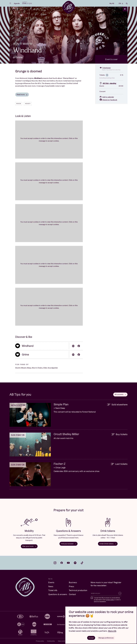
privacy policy (110, 600)
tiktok (82, 563)
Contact (72, 594)
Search (127, 4)
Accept (91, 638)
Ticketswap (105, 68)
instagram (55, 563)
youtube (68, 563)
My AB (112, 3)
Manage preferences (106, 638)
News (51, 586)
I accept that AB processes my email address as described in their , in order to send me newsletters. (107, 600)
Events (51, 582)
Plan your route (29, 546)
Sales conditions (63, 641)
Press (71, 586)
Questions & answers (58, 594)
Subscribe (120, 593)
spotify (75, 563)
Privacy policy (40, 641)
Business (73, 582)
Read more (22, 94)
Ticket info (53, 590)
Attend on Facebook (108, 100)
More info (112, 631)
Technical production (78, 590)
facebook (62, 563)
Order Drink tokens (108, 544)
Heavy (28, 104)
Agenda (17, 3)
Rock (19, 104)
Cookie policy (51, 641)
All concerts (120, 394)
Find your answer (68, 544)
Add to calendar (107, 97)
